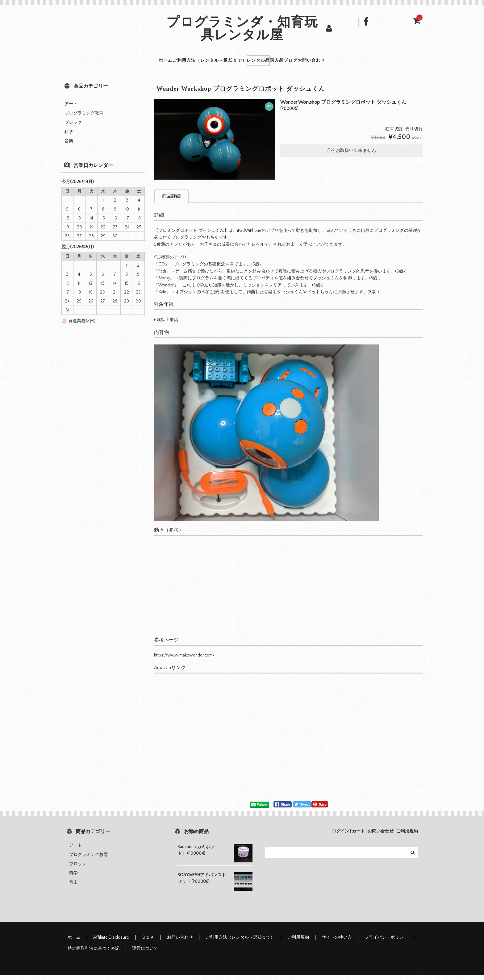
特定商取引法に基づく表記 (94, 953)
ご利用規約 (407, 836)
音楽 (69, 146)
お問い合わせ (358, 63)
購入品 (289, 63)
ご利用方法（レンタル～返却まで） (183, 63)
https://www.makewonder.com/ (184, 660)
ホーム (118, 63)
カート (358, 836)
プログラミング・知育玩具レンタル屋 (242, 30)
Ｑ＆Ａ (148, 942)
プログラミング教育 (84, 118)
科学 (69, 137)
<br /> (185, 740)
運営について (145, 953)
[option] (215, 144)
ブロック (73, 127)
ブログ (319, 63)
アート (71, 109)
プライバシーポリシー (386, 942)
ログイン (340, 836)
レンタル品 (253, 63)
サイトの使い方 (337, 942)
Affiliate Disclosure (111, 942)
